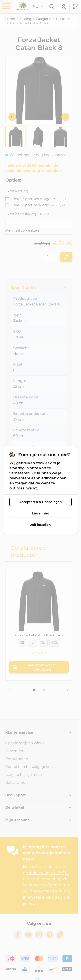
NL (38, 7)
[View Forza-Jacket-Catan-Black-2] (38, 137)
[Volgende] (65, 117)
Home (10, 19)
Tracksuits (63, 19)
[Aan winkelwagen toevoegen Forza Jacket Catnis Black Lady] (39, 667)
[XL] (43, 642)
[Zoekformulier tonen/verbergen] (52, 7)
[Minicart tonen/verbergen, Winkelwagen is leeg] (75, 7)
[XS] (22, 642)
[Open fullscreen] (39, 90)
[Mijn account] (64, 7)
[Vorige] (12, 117)
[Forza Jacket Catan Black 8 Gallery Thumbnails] (38, 137)
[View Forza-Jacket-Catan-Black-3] (61, 137)
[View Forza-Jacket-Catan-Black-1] (16, 137)
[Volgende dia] (68, 690)
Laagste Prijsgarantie (24, 775)
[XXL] (55, 642)
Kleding (25, 19)
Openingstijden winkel (25, 743)
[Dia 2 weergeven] (44, 690)
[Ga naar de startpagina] (23, 6)
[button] (39, 733)
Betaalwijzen (17, 783)
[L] (32, 642)
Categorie (43, 19)
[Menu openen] (6, 6)
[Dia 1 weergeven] (34, 690)
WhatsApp (33, 885)
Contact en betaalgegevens (30, 767)
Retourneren (17, 759)
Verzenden (15, 751)
